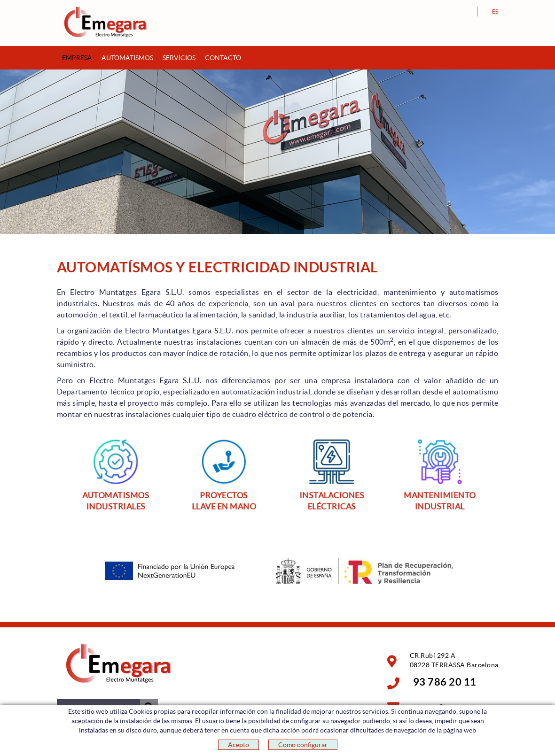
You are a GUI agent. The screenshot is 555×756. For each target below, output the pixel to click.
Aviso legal (130, 741)
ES (495, 12)
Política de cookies (82, 741)
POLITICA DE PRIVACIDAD (183, 741)
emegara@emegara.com (449, 707)
